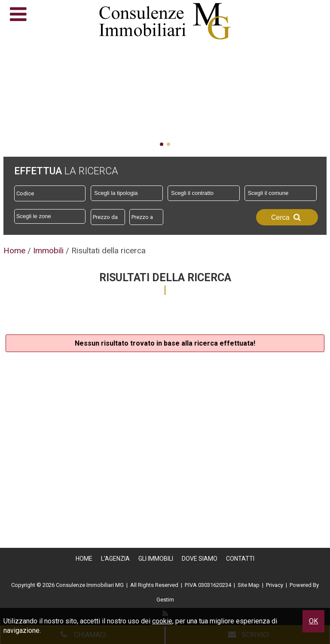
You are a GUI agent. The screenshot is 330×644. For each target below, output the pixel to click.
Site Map (249, 585)
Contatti (240, 559)
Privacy (275, 585)
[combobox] (127, 193)
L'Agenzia (115, 559)
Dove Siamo (200, 559)
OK (313, 621)
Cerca (287, 217)
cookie (162, 621)
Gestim (165, 600)
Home (84, 559)
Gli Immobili (156, 559)
